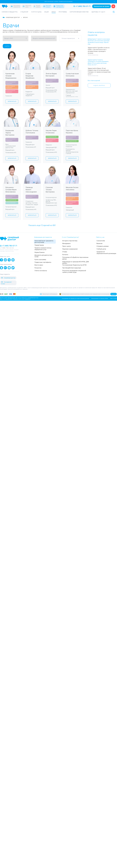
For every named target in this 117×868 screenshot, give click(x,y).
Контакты (65, 255)
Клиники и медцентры (10, 12)
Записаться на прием (102, 6)
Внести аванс (39, 265)
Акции (47, 12)
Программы (63, 12)
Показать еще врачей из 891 (42, 225)
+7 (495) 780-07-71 (82, 6)
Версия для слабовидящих (49, 294)
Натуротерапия (11, 203)
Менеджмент (66, 243)
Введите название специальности (43, 38)
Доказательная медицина (11, 83)
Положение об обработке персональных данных (75, 298)
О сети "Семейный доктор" (70, 237)
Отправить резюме (103, 246)
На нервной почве (6, 283)
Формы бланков (40, 252)
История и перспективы (70, 241)
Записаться (12, 101)
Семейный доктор (8, 278)
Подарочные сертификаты (43, 262)
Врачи (54, 12)
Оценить (114, 294)
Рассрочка (38, 268)
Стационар (24, 12)
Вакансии (99, 243)
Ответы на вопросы (41, 271)
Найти (7, 46)
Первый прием (39, 245)
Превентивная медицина (10, 87)
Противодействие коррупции (72, 268)
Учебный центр (101, 249)
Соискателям (101, 241)
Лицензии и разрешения (70, 249)
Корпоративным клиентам (79, 12)
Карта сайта (114, 298)
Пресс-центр (67, 246)
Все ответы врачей (94, 81)
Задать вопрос (99, 85)
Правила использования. (66, 2)
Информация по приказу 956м (100, 298)
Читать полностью (93, 55)
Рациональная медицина (11, 91)
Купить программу (40, 260)
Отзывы (65, 252)
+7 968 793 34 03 (7, 248)
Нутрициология (51, 137)
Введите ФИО (9, 38)
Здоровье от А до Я (98, 12)
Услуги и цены (36, 12)
